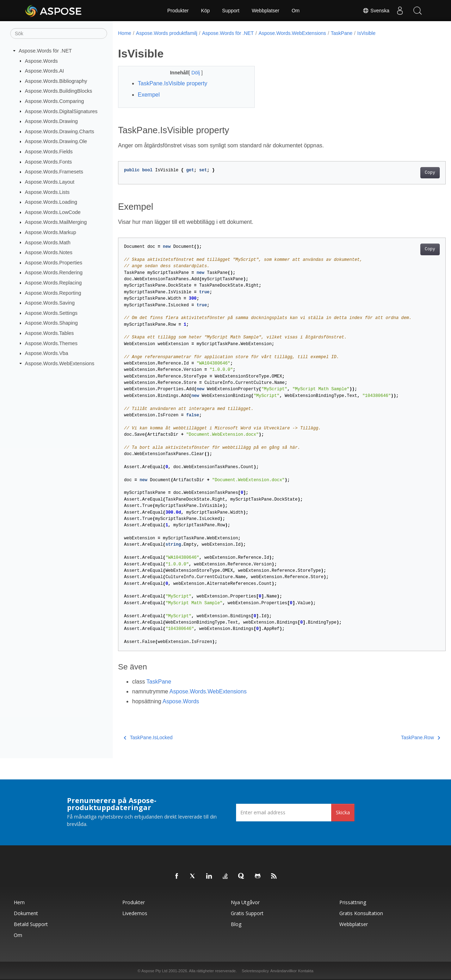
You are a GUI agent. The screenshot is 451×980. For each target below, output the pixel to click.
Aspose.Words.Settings (51, 313)
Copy (407, 173)
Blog (236, 924)
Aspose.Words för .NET (45, 51)
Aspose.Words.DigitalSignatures (61, 111)
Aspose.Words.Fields (49, 152)
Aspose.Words (41, 61)
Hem (19, 902)
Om (296, 11)
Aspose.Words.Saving (50, 303)
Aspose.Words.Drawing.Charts (60, 131)
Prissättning (353, 902)
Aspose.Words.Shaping (51, 323)
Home (125, 33)
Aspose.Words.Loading (51, 202)
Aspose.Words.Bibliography (56, 81)
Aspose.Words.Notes (49, 252)
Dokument (26, 913)
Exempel (149, 95)
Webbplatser (265, 11)
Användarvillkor (283, 971)
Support (231, 11)
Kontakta (306, 971)
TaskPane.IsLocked (148, 737)
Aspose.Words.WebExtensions (60, 363)
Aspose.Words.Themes (51, 343)
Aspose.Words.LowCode (53, 212)
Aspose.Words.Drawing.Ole (56, 141)
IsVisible (366, 33)
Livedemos (135, 913)
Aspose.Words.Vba (47, 353)
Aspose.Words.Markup (51, 232)
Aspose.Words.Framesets (54, 172)
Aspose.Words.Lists (47, 192)
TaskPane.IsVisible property (172, 83)
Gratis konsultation (361, 913)
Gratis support (247, 913)
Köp (205, 11)
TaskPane (342, 33)
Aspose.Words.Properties (54, 263)
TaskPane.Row (398, 737)
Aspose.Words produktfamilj (167, 33)
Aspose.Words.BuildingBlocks (59, 91)
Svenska (376, 11)
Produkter (178, 11)
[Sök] (59, 33)
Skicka (343, 812)
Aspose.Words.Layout (50, 182)
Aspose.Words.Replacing (53, 283)
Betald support (31, 924)
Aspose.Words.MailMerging (56, 222)
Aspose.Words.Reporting (53, 293)
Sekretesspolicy (255, 971)
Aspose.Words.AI (45, 71)
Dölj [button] (192, 73)
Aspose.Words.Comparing (55, 101)
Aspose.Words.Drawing (51, 121)
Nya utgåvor (245, 902)
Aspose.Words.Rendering (54, 272)
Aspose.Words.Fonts (48, 162)
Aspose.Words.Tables (50, 333)
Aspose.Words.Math (48, 242)
